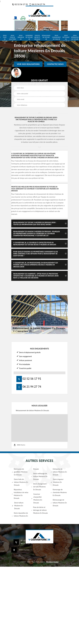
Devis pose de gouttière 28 (12, 38)
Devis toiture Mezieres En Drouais (18, 506)
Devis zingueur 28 (21, 37)
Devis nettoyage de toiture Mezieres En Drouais (39, 476)
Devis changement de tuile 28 (56, 37)
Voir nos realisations (28, 64)
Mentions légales (52, 562)
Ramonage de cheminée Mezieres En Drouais (59, 492)
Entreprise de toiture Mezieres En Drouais (59, 472)
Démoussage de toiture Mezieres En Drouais (59, 503)
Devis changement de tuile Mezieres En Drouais (39, 487)
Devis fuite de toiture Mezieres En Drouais (20, 482)
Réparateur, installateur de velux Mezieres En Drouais (20, 494)
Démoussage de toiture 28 (46, 37)
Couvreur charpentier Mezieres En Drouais (37, 498)
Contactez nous (55, 64)
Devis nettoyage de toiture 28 (66, 38)
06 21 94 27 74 (37, 4)
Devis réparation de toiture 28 (75, 38)
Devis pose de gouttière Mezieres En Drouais (20, 472)
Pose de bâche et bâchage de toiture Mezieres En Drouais (39, 510)
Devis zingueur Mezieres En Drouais (57, 482)
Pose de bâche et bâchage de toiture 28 (37, 40)
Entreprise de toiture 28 (29, 37)
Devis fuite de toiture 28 (5, 39)
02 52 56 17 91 (20, 4)
